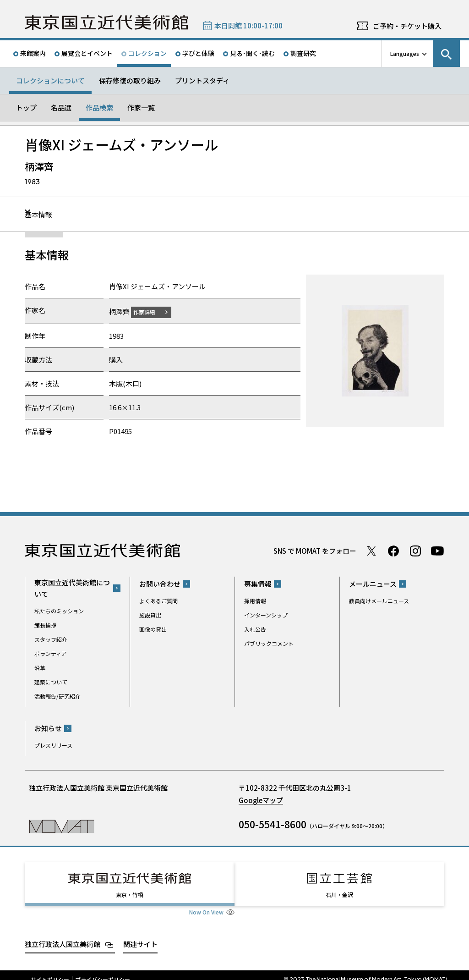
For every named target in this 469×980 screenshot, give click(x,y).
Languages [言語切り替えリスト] (405, 53)
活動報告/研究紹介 (57, 696)
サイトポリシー (50, 971)
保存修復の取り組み (130, 80)
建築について (51, 681)
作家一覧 (141, 107)
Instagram (415, 551)
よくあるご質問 (158, 601)
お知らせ (48, 728)
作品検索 (99, 107)
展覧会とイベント (87, 53)
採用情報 (255, 601)
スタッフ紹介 (51, 639)
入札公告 (255, 629)
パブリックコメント (269, 643)
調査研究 (303, 53)
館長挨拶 (45, 625)
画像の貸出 (153, 629)
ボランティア (51, 653)
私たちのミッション (59, 610)
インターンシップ (266, 615)
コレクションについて (50, 80)
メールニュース (373, 584)
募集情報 (258, 584)
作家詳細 (150, 311)
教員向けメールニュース (379, 601)
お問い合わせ (160, 584)
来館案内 (33, 53)
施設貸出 (150, 615)
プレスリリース (53, 745)
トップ (26, 107)
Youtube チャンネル (437, 551)
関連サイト (140, 935)
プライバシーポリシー (103, 971)
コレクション (147, 53)
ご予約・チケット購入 (407, 26)
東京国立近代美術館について (72, 588)
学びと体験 (198, 53)
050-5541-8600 (273, 824)
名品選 (61, 107)
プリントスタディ (202, 80)
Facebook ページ (393, 551)
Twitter (371, 551)
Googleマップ (261, 800)
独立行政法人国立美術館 (63, 935)
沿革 (40, 667)
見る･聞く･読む (252, 53)
